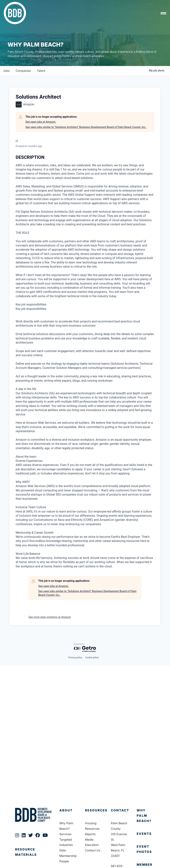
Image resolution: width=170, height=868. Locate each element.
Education (92, 845)
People (64, 861)
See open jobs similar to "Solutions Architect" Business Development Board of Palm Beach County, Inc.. (86, 127)
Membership (68, 856)
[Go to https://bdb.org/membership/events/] (146, 834)
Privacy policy (75, 658)
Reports (90, 834)
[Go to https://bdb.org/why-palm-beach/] (146, 816)
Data (63, 850)
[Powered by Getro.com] (85, 648)
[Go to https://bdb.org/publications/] (33, 856)
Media (89, 840)
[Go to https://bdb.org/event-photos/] (146, 849)
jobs (6, 71)
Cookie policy (92, 658)
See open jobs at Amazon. (41, 122)
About (66, 810)
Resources (96, 810)
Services (65, 834)
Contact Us (93, 850)
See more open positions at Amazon (50, 617)
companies (23, 71)
